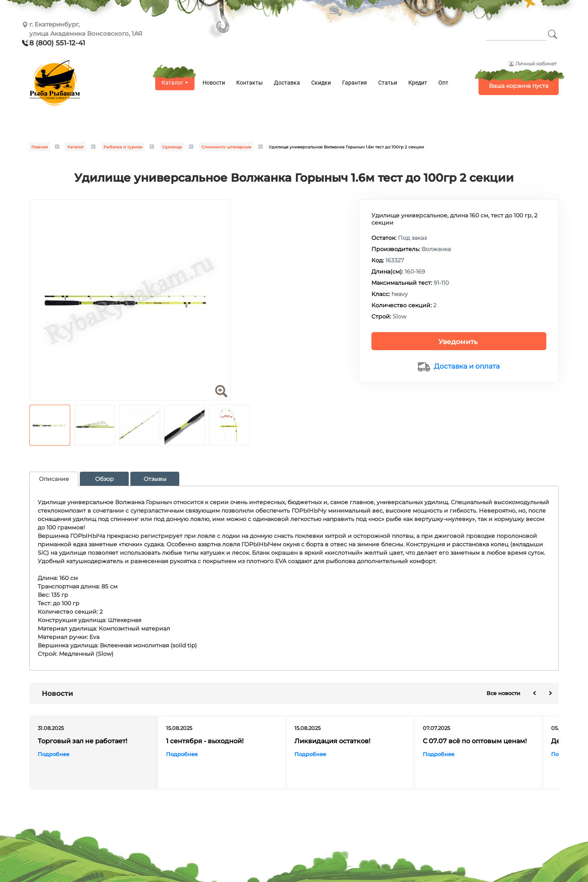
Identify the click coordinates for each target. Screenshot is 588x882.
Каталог (172, 83)
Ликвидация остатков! (332, 741)
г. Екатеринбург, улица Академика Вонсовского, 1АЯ (86, 29)
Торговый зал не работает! (82, 741)
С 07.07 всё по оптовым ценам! (475, 741)
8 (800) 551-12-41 (57, 43)
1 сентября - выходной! (205, 741)
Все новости (503, 693)
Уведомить (458, 342)
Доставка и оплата (467, 366)
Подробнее (54, 754)
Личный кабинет (536, 64)
